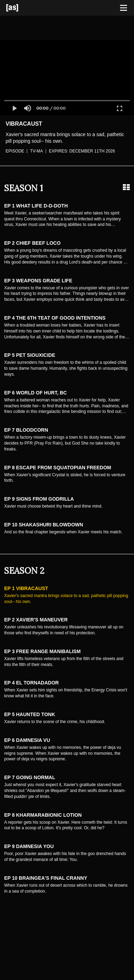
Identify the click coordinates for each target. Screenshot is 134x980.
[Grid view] (126, 187)
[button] (14, 108)
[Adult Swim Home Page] (21, 8)
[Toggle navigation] (124, 8)
